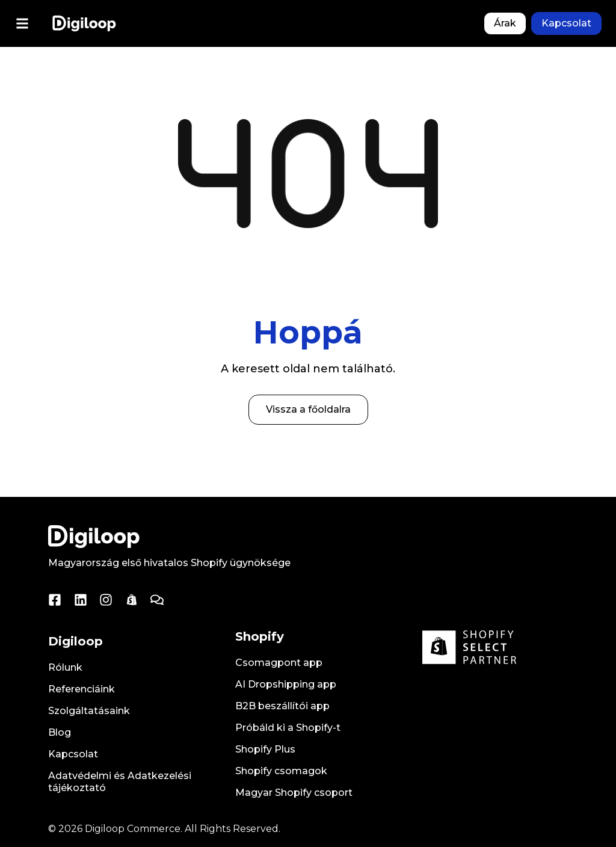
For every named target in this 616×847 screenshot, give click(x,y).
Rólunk (65, 667)
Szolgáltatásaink (89, 711)
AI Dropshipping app (286, 684)
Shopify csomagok (281, 771)
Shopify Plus (265, 749)
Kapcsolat (73, 754)
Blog (60, 732)
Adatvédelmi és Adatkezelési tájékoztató (120, 782)
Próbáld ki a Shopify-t (288, 728)
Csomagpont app (279, 663)
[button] (22, 24)
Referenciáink (82, 689)
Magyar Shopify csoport (294, 793)
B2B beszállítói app (282, 706)
